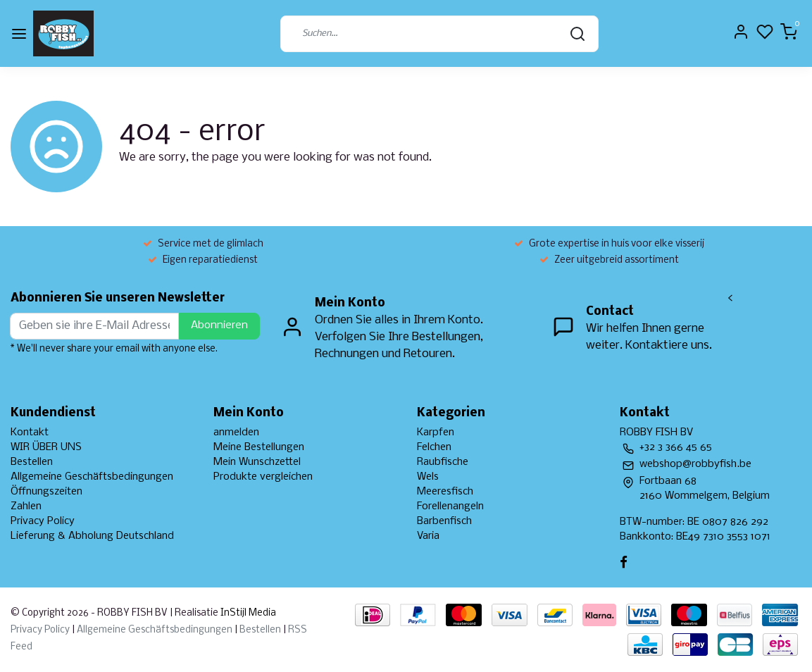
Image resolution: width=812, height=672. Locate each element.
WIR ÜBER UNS (46, 447)
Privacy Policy (43, 521)
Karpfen (436, 433)
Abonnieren (219, 325)
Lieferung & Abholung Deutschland (92, 536)
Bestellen (32, 462)
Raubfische (443, 462)
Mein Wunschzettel (257, 462)
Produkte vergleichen (263, 477)
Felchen (434, 447)
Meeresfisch (445, 492)
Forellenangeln (450, 506)
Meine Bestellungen (259, 447)
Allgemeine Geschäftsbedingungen (92, 477)
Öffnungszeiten (46, 492)
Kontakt (30, 433)
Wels (428, 477)
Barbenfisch (444, 521)
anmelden (236, 433)
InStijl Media (247, 613)
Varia (428, 536)
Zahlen (26, 506)
